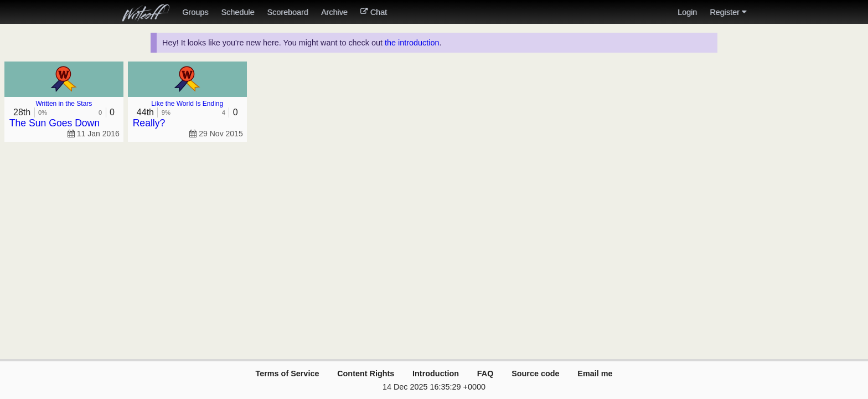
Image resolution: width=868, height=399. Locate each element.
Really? (149, 123)
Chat (374, 12)
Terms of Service (287, 374)
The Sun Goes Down (55, 123)
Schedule (237, 12)
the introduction (412, 43)
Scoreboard (287, 12)
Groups (195, 12)
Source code (535, 374)
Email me (595, 374)
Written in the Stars (64, 104)
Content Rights (366, 374)
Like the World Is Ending (187, 104)
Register (728, 12)
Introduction (436, 374)
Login (687, 12)
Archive (334, 12)
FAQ (485, 374)
